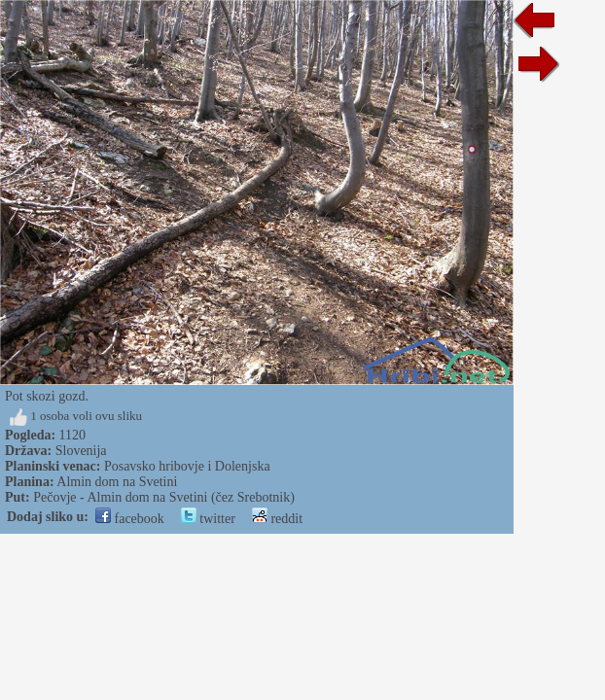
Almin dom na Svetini (117, 482)
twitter (208, 519)
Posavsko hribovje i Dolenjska (187, 466)
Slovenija (81, 451)
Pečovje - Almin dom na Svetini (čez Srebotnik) (164, 497)
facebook (130, 519)
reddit (277, 519)
